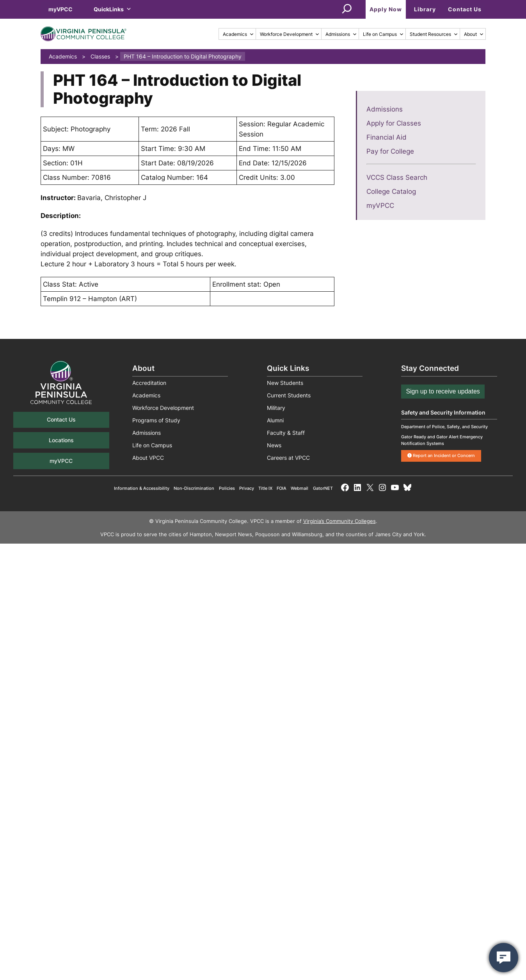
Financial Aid (387, 137)
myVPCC (60, 9)
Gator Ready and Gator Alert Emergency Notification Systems (442, 440)
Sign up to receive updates (443, 391)
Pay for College (390, 151)
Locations (61, 440)
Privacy (247, 488)
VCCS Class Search (397, 177)
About (474, 34)
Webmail (299, 488)
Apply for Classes (394, 123)
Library (425, 9)
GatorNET (323, 488)
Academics (238, 34)
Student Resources (434, 34)
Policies (227, 488)
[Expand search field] (347, 9)
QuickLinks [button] (113, 9)
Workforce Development (290, 34)
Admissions (341, 34)
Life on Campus (383, 34)
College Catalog (391, 191)
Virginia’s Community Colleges (339, 521)
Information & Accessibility (142, 488)
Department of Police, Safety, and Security (444, 427)
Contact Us (465, 9)
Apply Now (386, 9)
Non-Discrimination (194, 488)
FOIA (282, 488)
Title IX (265, 488)
